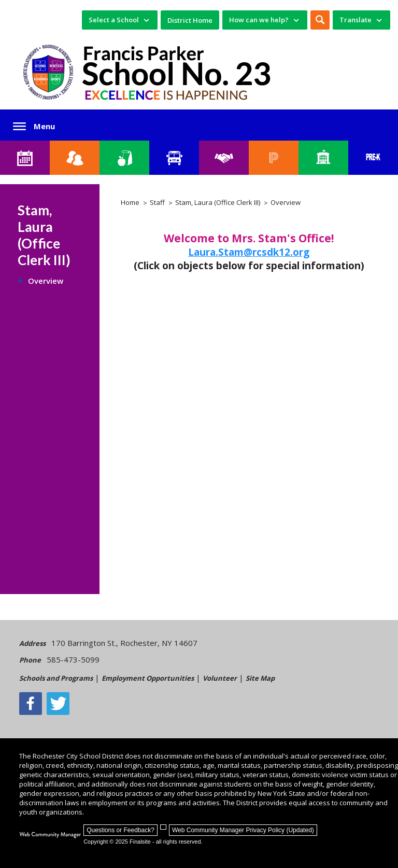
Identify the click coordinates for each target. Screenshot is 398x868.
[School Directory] (323, 158)
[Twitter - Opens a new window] (58, 704)
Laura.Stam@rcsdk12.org (249, 252)
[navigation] (120, 20)
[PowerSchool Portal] (274, 158)
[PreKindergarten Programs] (373, 158)
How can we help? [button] (259, 20)
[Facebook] (31, 704)
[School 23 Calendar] (25, 158)
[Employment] (224, 158)
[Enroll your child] (75, 158)
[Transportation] (174, 158)
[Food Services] (124, 158)
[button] (320, 20)
